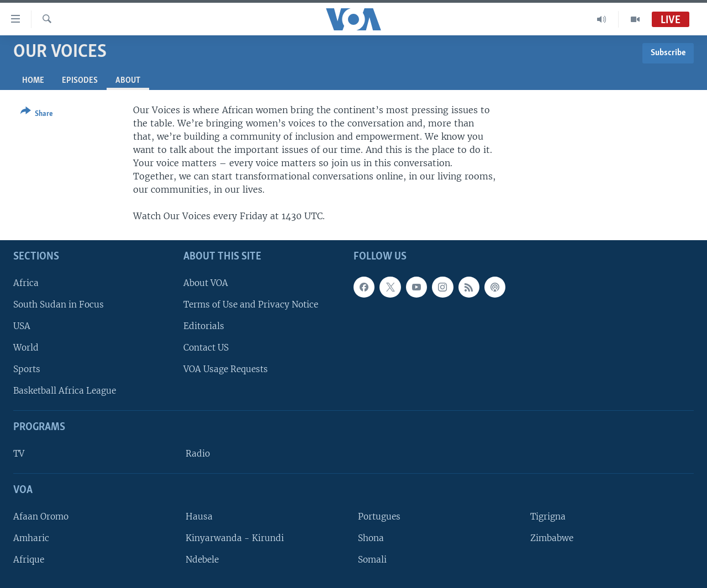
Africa (26, 283)
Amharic (31, 538)
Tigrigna (548, 517)
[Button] (37, 115)
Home (33, 81)
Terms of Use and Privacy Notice (251, 304)
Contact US (206, 348)
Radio (198, 454)
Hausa (199, 517)
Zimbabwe (552, 538)
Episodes (80, 81)
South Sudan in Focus (59, 304)
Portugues (379, 517)
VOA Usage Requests (226, 369)
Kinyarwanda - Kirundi (235, 538)
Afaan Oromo (41, 517)
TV (19, 454)
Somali (372, 560)
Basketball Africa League (65, 391)
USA (22, 326)
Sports (27, 369)
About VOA (206, 283)
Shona (371, 538)
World (26, 348)
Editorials (204, 326)
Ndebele (202, 560)
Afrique (29, 560)
